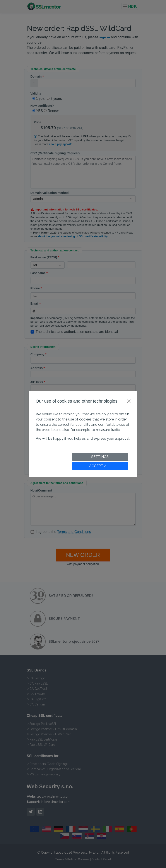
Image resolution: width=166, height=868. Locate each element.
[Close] (129, 401)
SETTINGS (100, 457)
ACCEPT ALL (100, 466)
